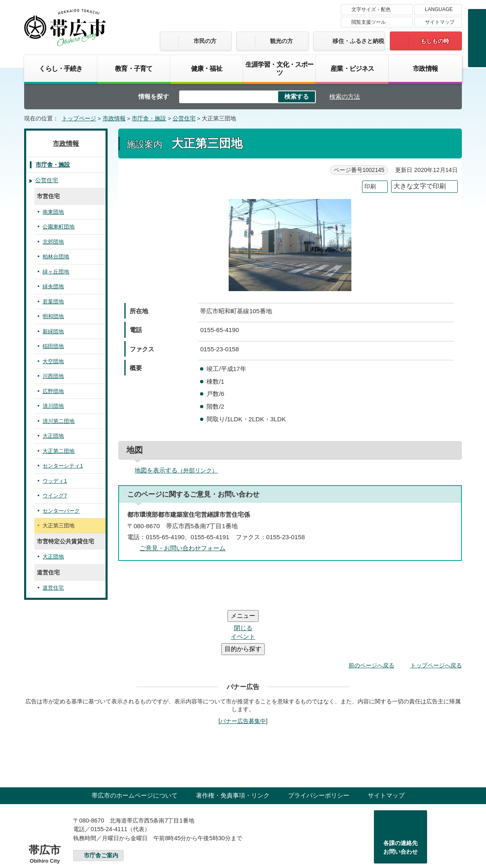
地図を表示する (180, 470)
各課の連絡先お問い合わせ (400, 798)
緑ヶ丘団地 (56, 272)
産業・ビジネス (352, 68)
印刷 (370, 186)
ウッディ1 (55, 481)
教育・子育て (134, 68)
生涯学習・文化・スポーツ (280, 68)
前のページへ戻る (371, 616)
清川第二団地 (59, 421)
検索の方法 (345, 96)
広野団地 (53, 391)
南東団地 (53, 212)
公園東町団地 (59, 227)
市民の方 (205, 41)
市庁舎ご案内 (101, 806)
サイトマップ (440, 22)
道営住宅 (53, 588)
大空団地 (53, 361)
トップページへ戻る (436, 616)
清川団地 (53, 406)
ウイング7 (55, 496)
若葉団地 (53, 302)
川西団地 (53, 376)
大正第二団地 (59, 451)
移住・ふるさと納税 (358, 41)
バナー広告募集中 (243, 672)
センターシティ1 (63, 466)
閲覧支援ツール (369, 22)
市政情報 (425, 68)
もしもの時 (435, 41)
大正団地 (53, 436)
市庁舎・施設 (149, 119)
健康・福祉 (207, 68)
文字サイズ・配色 (371, 9)
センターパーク (61, 511)
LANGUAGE (439, 9)
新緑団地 (53, 331)
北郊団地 (53, 242)
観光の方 (281, 41)
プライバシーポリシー (319, 746)
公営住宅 (184, 119)
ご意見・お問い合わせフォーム (182, 548)
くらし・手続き (61, 68)
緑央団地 (53, 286)
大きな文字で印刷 (420, 186)
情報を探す (154, 96)
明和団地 (53, 316)
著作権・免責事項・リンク (233, 746)
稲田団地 (53, 346)
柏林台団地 (56, 257)
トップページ (79, 119)
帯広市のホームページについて (135, 746)
